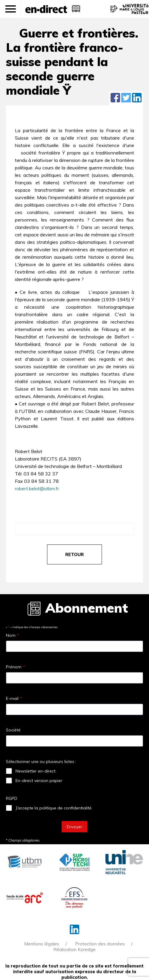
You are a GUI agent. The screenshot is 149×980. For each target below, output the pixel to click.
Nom (12, 635)
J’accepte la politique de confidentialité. (54, 808)
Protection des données (100, 944)
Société (13, 730)
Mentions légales (42, 944)
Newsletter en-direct (35, 771)
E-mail (14, 698)
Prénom (15, 667)
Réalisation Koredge (74, 949)
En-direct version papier (39, 781)
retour (74, 554)
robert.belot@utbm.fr (37, 489)
